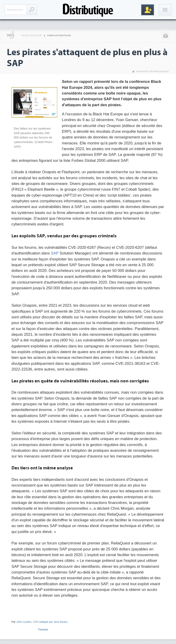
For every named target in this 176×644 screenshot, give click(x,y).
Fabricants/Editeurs (59, 35)
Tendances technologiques (152, 71)
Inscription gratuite (148, 10)
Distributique (88, 10)
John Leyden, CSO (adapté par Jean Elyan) (42, 622)
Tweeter (43, 629)
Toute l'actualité (31, 35)
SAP (55, 253)
